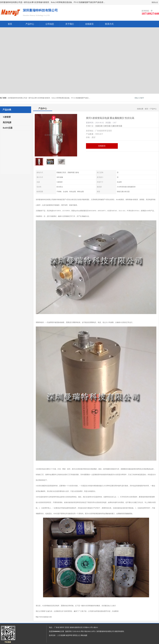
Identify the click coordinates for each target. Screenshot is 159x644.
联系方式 (109, 24)
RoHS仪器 (8, 128)
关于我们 (70, 24)
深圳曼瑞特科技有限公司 (105, 631)
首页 (10, 24)
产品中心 (30, 24)
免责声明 (69, 635)
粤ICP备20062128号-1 (89, 631)
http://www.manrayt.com (44, 617)
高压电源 (7, 122)
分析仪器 (107, 126)
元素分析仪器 (117, 126)
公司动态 (50, 24)
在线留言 (89, 24)
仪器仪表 (99, 126)
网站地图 (84, 635)
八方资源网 (61, 635)
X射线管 (7, 117)
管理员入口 (76, 635)
